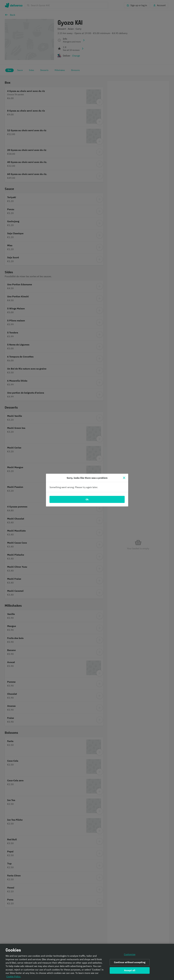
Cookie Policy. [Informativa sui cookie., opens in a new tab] (14, 978)
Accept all (130, 971)
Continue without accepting (130, 963)
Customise (130, 955)
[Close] (124, 478)
